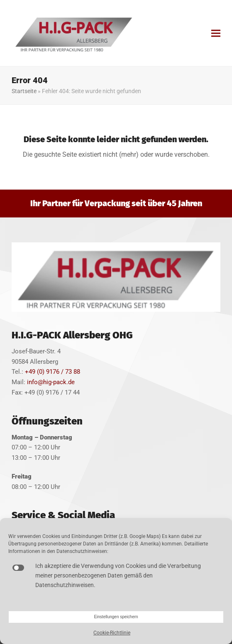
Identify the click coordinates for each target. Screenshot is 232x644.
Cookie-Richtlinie (112, 633)
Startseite (24, 91)
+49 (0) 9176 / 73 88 (53, 372)
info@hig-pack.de (51, 382)
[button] (216, 33)
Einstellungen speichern (116, 617)
